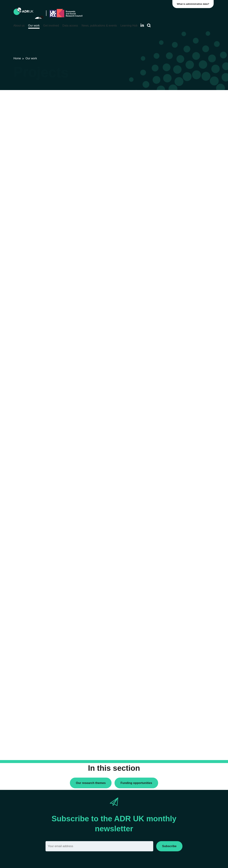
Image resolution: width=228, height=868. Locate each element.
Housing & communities (175, 282)
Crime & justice (170, 264)
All (163, 99)
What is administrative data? (194, 4)
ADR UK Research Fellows (177, 105)
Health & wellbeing (172, 276)
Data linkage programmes (177, 111)
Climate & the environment (177, 258)
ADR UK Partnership (174, 186)
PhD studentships (172, 117)
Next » (145, 112)
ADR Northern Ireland (174, 174)
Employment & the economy (178, 270)
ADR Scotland (170, 180)
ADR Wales (168, 192)
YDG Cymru (169, 204)
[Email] (99, 846)
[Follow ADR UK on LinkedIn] (142, 25)
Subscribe (169, 846)
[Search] (149, 26)
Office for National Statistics (178, 198)
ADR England (170, 168)
